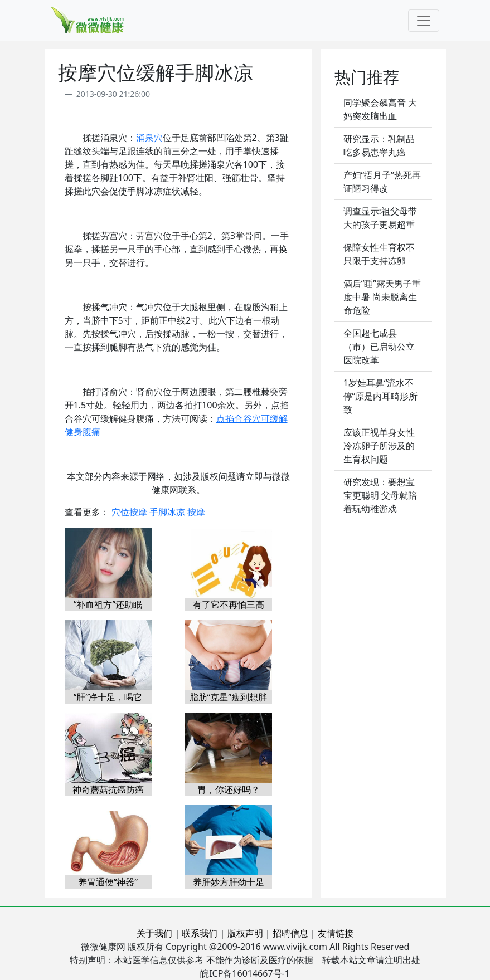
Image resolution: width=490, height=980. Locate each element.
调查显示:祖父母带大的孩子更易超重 (380, 218)
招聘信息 (290, 933)
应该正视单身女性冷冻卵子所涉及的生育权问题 (379, 446)
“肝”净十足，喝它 (108, 697)
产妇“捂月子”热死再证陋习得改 (382, 182)
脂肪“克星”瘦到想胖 (229, 697)
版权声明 (245, 933)
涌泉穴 (149, 138)
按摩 (196, 512)
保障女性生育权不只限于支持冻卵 (379, 254)
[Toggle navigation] (424, 21)
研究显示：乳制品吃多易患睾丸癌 (379, 145)
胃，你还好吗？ (229, 789)
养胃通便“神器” (108, 882)
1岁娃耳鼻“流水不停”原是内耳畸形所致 (381, 396)
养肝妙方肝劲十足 (229, 882)
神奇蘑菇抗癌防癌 (108, 789)
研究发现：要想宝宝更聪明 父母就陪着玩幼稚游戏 (380, 495)
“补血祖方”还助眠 (108, 604)
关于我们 (154, 933)
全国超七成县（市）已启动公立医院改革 (379, 347)
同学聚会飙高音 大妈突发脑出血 (380, 109)
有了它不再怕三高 (229, 604)
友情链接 (336, 933)
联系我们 (200, 933)
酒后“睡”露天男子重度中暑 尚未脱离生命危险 (382, 297)
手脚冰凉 (167, 512)
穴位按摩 (129, 512)
